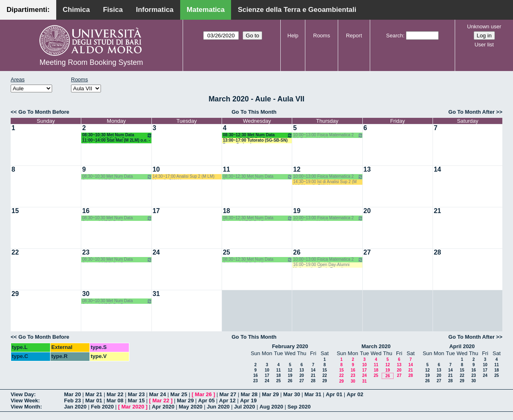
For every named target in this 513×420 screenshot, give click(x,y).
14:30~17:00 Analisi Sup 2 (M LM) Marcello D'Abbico (184, 177)
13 (367, 169)
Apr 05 (206, 400)
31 (156, 294)
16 (86, 211)
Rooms (322, 36)
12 (297, 169)
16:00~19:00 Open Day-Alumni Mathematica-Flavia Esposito (321, 265)
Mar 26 (203, 394)
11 (227, 169)
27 (367, 252)
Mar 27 (228, 394)
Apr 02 (355, 394)
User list (484, 45)
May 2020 (191, 407)
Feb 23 (72, 400)
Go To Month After (472, 112)
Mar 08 (115, 400)
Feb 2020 (103, 407)
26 (297, 252)
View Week (24, 400)
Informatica (155, 10)
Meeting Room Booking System (91, 62)
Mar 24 (157, 394)
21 (437, 211)
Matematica (206, 10)
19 (297, 211)
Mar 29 (270, 394)
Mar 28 (249, 394)
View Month (25, 407)
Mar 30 (292, 394)
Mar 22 (115, 394)
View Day (22, 394)
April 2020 (462, 346)
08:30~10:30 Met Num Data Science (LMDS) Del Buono (117, 135)
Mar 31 (313, 394)
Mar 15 (136, 400)
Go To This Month (254, 112)
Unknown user (484, 26)
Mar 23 (136, 394)
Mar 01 (94, 400)
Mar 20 (72, 394)
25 (227, 252)
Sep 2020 (299, 407)
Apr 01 (334, 394)
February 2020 (290, 346)
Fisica (113, 10)
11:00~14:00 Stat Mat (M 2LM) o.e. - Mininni (116, 141)
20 (367, 211)
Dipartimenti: (28, 10)
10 (156, 169)
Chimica (76, 10)
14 (437, 169)
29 (15, 294)
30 (86, 294)
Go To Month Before (44, 112)
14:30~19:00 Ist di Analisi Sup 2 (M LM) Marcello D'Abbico (325, 182)
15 (15, 211)
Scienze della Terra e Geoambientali (297, 10)
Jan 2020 (75, 407)
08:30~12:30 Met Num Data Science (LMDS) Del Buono (258, 135)
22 (15, 252)
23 (86, 252)
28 (437, 252)
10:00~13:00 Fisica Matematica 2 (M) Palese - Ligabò (328, 135)
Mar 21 (94, 394)
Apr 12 (227, 400)
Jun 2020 (218, 407)
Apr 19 (248, 400)
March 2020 (376, 346)
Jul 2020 (244, 407)
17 (156, 211)
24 (156, 252)
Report (354, 36)
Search (395, 36)
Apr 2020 (163, 407)
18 (227, 211)
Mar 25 (179, 394)
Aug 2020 (271, 407)
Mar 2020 (133, 407)
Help (293, 36)
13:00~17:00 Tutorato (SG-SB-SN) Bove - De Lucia (255, 141)
